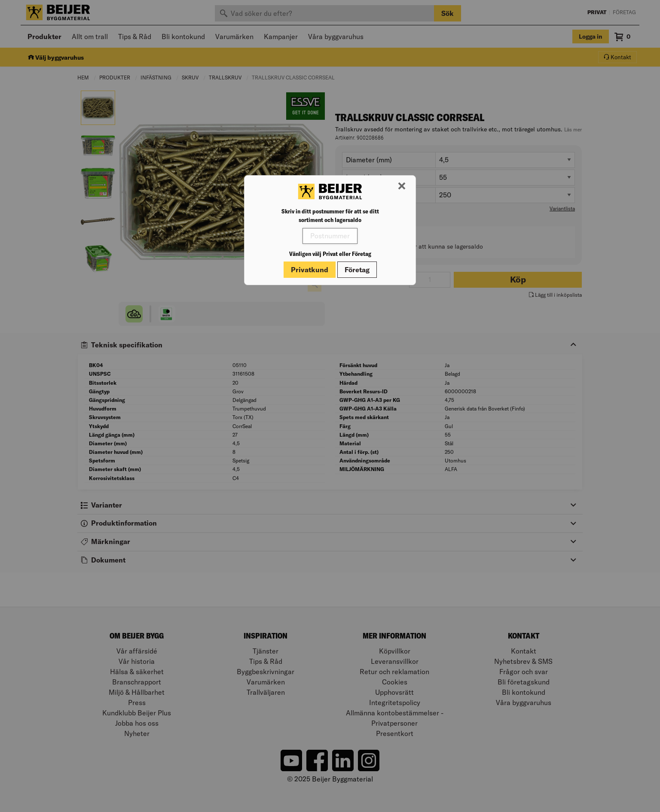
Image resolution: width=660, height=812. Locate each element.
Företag (357, 270)
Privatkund (310, 270)
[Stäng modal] (402, 186)
